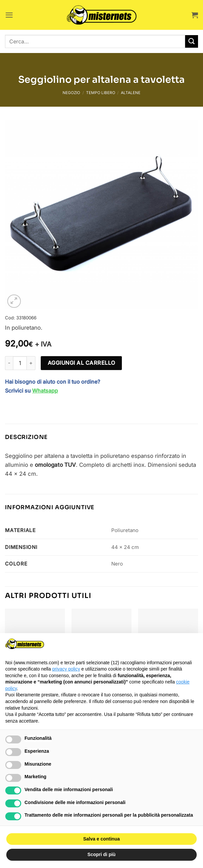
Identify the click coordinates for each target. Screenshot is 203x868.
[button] (9, 15)
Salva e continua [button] (101, 839)
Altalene (131, 93)
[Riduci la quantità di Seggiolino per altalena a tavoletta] (9, 363)
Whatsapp (45, 391)
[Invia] (192, 42)
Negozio (71, 93)
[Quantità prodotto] (20, 363)
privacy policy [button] (66, 669)
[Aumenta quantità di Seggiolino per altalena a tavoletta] (31, 363)
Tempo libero (101, 93)
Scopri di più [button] (101, 854)
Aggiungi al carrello (81, 363)
